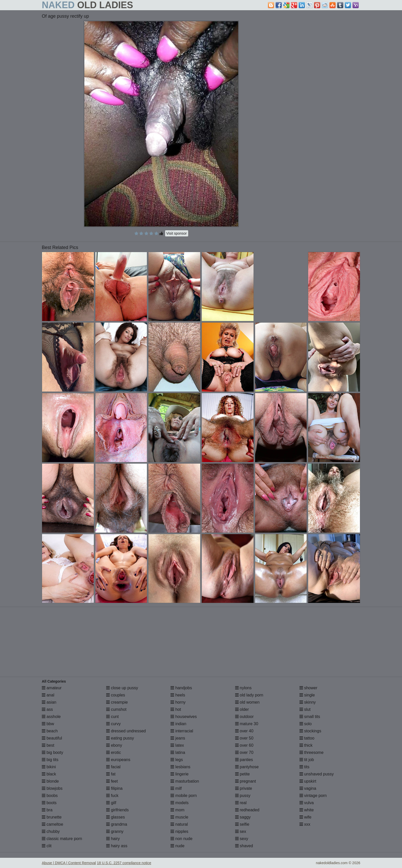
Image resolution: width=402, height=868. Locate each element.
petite (243, 774)
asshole (51, 717)
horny (178, 702)
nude (177, 846)
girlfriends (117, 810)
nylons (243, 688)
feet (112, 781)
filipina (114, 788)
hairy (113, 839)
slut (305, 709)
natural (179, 824)
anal (48, 695)
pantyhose (247, 767)
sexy (242, 839)
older (242, 709)
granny (115, 831)
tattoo (307, 738)
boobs (50, 796)
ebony (114, 745)
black (49, 774)
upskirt (308, 781)
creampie (117, 702)
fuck (112, 796)
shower (308, 688)
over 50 (244, 738)
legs (177, 760)
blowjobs (52, 788)
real (241, 803)
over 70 (244, 752)
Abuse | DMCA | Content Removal (69, 863)
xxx (305, 824)
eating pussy (120, 738)
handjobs (181, 688)
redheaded (247, 810)
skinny (308, 702)
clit (47, 846)
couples (116, 695)
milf (176, 788)
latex (177, 745)
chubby (51, 831)
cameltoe (52, 824)
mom (177, 810)
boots (49, 803)
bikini (49, 767)
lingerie (179, 774)
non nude (181, 839)
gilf (111, 803)
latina (178, 752)
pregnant (246, 781)
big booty (52, 752)
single (307, 695)
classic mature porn (62, 839)
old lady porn (249, 695)
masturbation (185, 781)
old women (247, 702)
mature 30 (247, 724)
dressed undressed (126, 731)
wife (305, 817)
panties (244, 760)
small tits (310, 717)
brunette (52, 817)
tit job (307, 760)
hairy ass (117, 846)
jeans (178, 738)
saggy (243, 817)
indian (178, 724)
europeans (118, 760)
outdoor (244, 717)
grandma (117, 824)
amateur (52, 688)
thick (306, 745)
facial (113, 767)
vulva (307, 803)
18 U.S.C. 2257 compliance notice (124, 863)
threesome (311, 752)
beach (50, 731)
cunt (112, 717)
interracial (182, 731)
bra (47, 810)
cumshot (116, 709)
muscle (179, 817)
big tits (50, 760)
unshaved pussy (317, 774)
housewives (184, 717)
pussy (243, 796)
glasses (115, 817)
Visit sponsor (177, 233)
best (48, 745)
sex (241, 831)
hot (176, 709)
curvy (113, 724)
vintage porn (313, 796)
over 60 (244, 745)
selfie (242, 824)
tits (304, 767)
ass (47, 709)
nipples (179, 831)
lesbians (180, 767)
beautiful (52, 738)
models (179, 803)
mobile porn (184, 796)
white (307, 810)
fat (111, 774)
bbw (48, 724)
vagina (308, 788)
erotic (114, 752)
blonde (50, 781)
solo (306, 724)
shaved (244, 846)
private (244, 788)
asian (49, 702)
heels (178, 695)
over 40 (244, 731)
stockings (310, 731)
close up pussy (122, 688)
